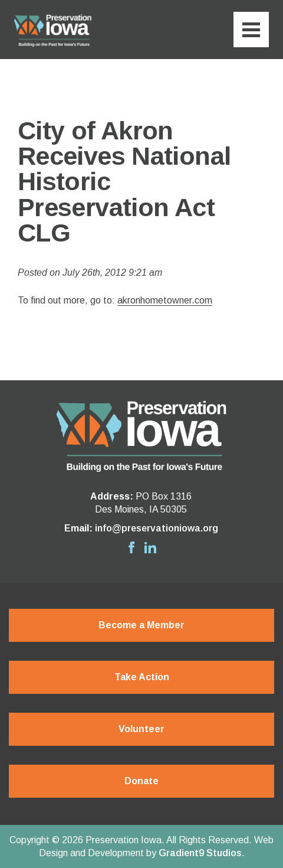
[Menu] (251, 30)
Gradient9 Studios (200, 853)
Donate (141, 781)
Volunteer (141, 729)
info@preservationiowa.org (157, 528)
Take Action (142, 677)
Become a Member (141, 625)
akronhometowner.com (165, 300)
